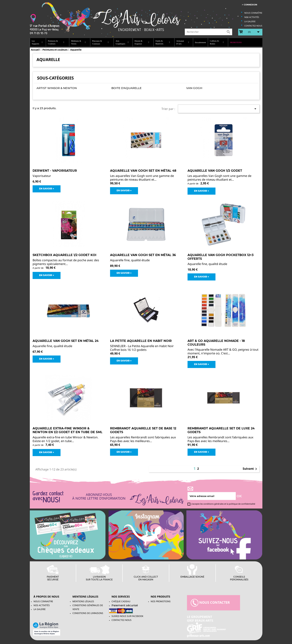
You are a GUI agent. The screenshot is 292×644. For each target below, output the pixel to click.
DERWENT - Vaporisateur (55, 171)
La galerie (250, 21)
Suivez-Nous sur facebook (127, 616)
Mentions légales (83, 601)
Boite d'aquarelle (126, 88)
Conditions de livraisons (88, 613)
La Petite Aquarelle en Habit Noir (141, 341)
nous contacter (210, 603)
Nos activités (252, 17)
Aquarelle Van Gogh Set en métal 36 (143, 255)
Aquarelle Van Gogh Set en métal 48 (143, 171)
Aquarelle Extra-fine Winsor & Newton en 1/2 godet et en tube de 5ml (68, 430)
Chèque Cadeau (121, 601)
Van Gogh (194, 88)
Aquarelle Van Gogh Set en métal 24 (66, 341)
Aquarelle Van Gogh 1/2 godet (215, 171)
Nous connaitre (43, 601)
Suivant (250, 469)
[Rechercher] (208, 32)
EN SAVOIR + (47, 189)
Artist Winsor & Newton (57, 88)
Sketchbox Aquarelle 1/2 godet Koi (64, 255)
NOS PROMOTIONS (161, 601)
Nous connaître (253, 13)
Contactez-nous (253, 26)
